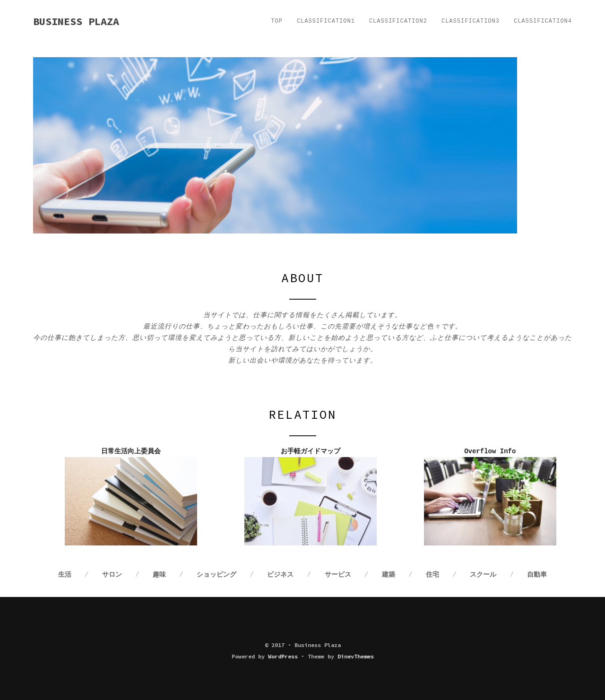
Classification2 (398, 21)
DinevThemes (356, 656)
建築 (389, 575)
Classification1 (326, 21)
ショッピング (216, 575)
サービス (338, 575)
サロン (112, 575)
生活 (65, 575)
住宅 (432, 575)
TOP (277, 21)
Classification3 (471, 21)
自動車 (537, 575)
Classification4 (543, 21)
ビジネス (280, 575)
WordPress (283, 656)
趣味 (159, 575)
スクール (483, 575)
